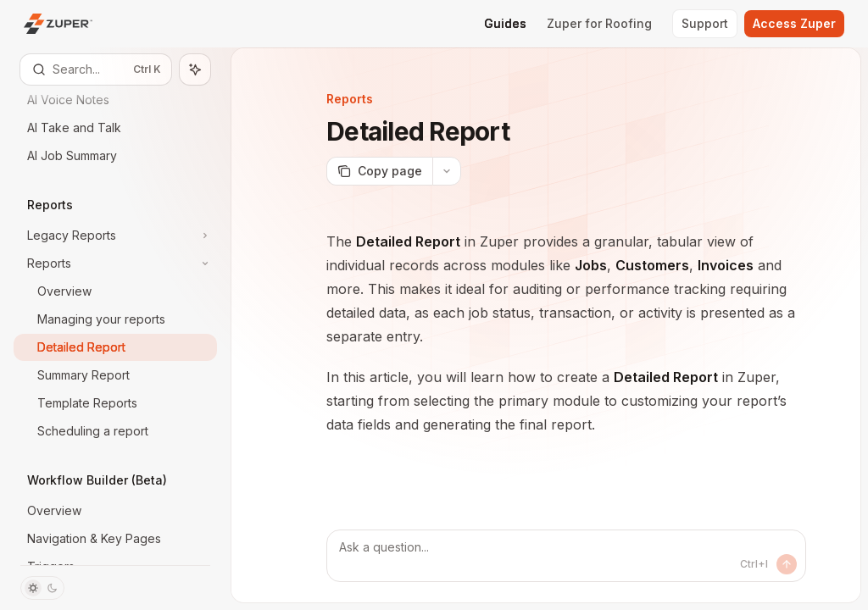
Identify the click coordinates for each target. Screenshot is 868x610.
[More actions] (447, 171)
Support (705, 23)
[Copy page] (379, 171)
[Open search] (96, 69)
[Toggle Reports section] (115, 263)
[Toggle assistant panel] (195, 69)
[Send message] (787, 564)
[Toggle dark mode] (42, 588)
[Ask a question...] (566, 556)
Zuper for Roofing (599, 23)
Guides (505, 23)
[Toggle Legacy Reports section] (115, 236)
